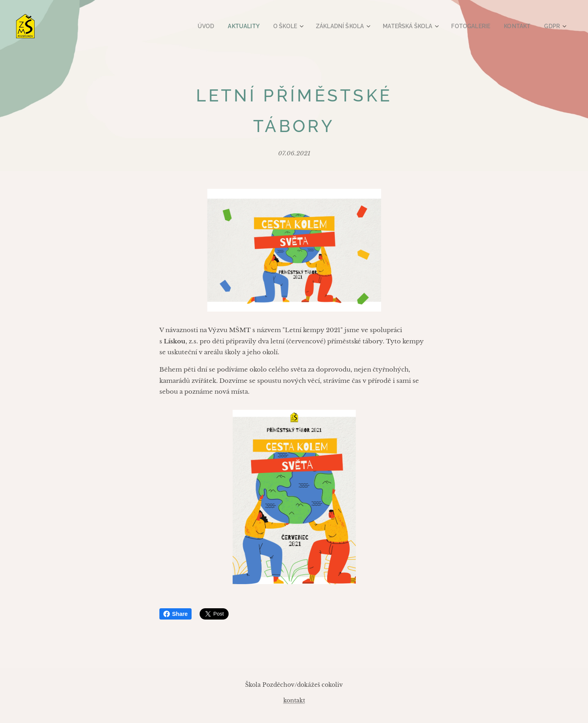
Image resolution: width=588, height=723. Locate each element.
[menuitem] (225, 26)
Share (176, 614)
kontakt (294, 700)
